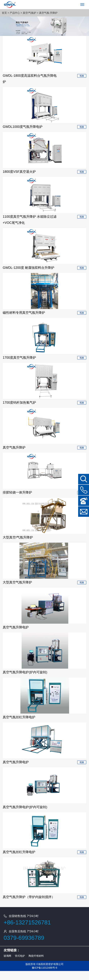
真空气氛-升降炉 (48, 13)
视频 (82, 76)
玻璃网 (7, 956)
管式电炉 (20, 956)
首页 (4, 13)
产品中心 (15, 13)
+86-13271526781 (27, 922)
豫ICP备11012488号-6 (44, 968)
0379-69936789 (24, 938)
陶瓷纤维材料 (36, 956)
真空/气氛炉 (29, 13)
